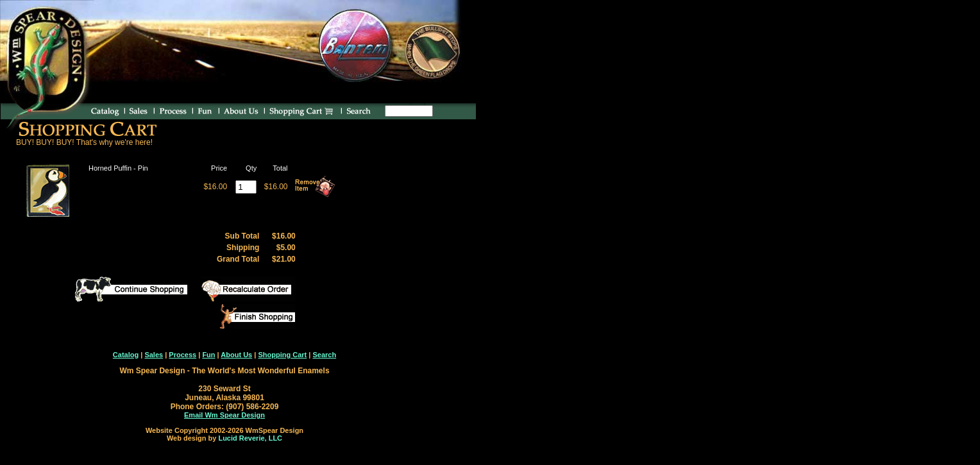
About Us (236, 355)
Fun (208, 355)
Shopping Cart (282, 355)
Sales (154, 355)
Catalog (126, 355)
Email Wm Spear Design (224, 415)
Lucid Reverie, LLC (250, 438)
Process (182, 355)
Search (324, 355)
